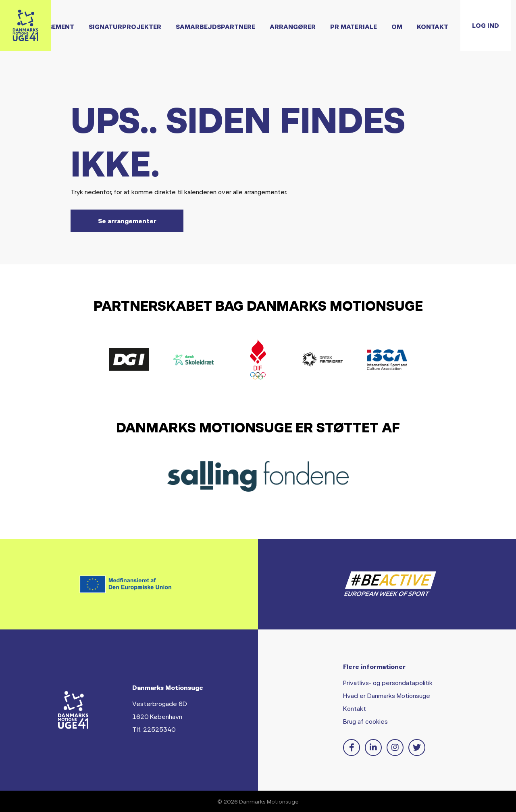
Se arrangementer (127, 221)
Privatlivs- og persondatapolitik (388, 682)
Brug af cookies (365, 721)
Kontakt (355, 708)
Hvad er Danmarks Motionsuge (387, 695)
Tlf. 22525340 (154, 729)
